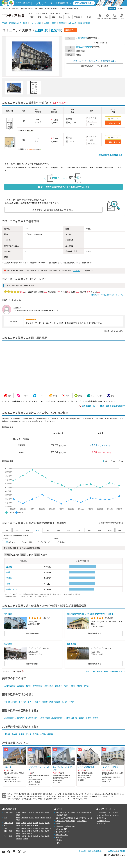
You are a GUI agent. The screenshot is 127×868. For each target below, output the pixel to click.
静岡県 (30, 825)
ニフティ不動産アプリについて (108, 815)
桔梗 (8, 584)
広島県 (18, 831)
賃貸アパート (77, 812)
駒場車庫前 (38, 686)
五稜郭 (9, 578)
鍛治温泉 (8, 644)
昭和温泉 (8, 614)
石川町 (7, 702)
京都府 (30, 828)
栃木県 (49, 817)
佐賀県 (24, 836)
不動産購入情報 (61, 815)
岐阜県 (24, 825)
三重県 (35, 825)
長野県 (30, 823)
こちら (76, 270)
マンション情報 (61, 829)
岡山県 (24, 831)
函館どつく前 (12, 589)
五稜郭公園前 (10, 686)
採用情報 (121, 851)
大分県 (41, 836)
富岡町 (57, 702)
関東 (5, 817)
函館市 (56, 30)
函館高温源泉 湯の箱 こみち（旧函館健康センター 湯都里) (90, 614)
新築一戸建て (71, 821)
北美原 (14, 702)
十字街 (86, 686)
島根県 (35, 831)
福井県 (47, 823)
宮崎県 (47, 836)
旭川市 (74, 718)
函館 (8, 572)
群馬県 (18, 820)
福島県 (50, 734)
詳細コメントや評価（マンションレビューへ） (107, 295)
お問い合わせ (102, 818)
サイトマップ (102, 823)
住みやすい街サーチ (63, 832)
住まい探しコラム (62, 835)
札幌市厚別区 (32, 718)
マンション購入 (61, 818)
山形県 (43, 734)
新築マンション (73, 818)
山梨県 (24, 823)
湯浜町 (38, 702)
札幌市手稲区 (44, 718)
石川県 (41, 823)
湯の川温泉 (49, 686)
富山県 (35, 823)
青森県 (14, 734)
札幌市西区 (20, 718)
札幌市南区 (9, 718)
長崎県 (30, 836)
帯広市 (96, 718)
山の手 (30, 702)
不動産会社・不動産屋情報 (65, 826)
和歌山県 (48, 828)
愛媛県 (24, 833)
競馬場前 (59, 686)
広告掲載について (103, 821)
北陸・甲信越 (8, 823)
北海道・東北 (8, 812)
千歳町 (72, 686)
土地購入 (59, 823)
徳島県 (47, 831)
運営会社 (82, 851)
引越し (58, 843)
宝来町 (9, 567)
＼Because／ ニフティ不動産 (107, 812)
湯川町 (64, 702)
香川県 (18, 833)
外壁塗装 (59, 840)
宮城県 (29, 734)
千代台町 (22, 702)
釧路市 (88, 718)
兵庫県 (24, 828)
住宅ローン (59, 837)
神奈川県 (25, 817)
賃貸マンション (65, 812)
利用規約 (112, 851)
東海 (5, 825)
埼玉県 (31, 817)
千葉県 (37, 817)
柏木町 (29, 686)
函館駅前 (21, 686)
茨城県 (43, 817)
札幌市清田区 (57, 718)
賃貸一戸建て (88, 812)
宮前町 (45, 702)
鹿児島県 (19, 838)
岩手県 (21, 734)
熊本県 (35, 836)
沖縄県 (25, 838)
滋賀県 (35, 828)
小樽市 (67, 718)
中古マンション (86, 818)
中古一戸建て (82, 821)
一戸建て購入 (60, 821)
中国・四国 (8, 831)
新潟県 (18, 823)
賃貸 (57, 812)
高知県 (30, 833)
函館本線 (80, 47)
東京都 (18, 817)
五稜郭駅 (41, 30)
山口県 (41, 831)
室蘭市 (81, 718)
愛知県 (18, 825)
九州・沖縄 (8, 836)
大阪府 (18, 828)
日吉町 (71, 702)
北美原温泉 (71, 644)
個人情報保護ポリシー (97, 851)
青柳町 (79, 686)
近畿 (5, 828)
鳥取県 (30, 831)
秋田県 (36, 734)
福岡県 (18, 836)
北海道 (79, 38)
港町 (51, 702)
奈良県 (41, 828)
